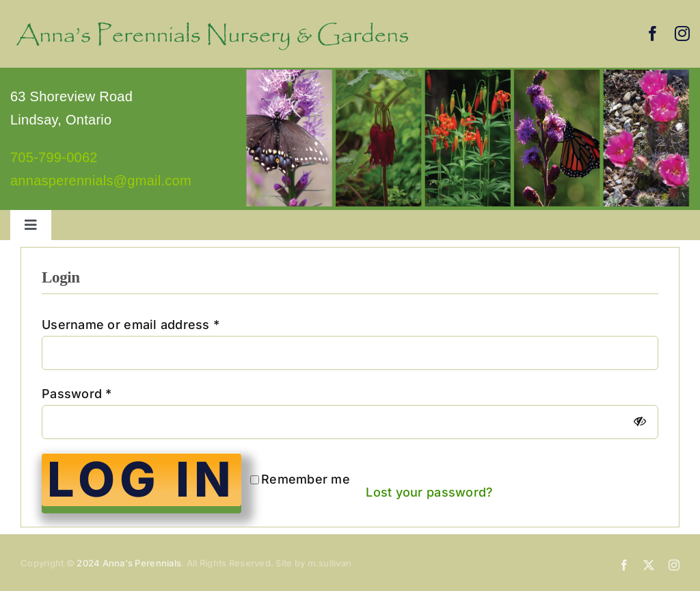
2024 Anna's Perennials (129, 563)
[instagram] (682, 34)
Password (77, 394)
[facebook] (653, 34)
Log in (142, 480)
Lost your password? (429, 492)
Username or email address (131, 325)
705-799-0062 (54, 157)
